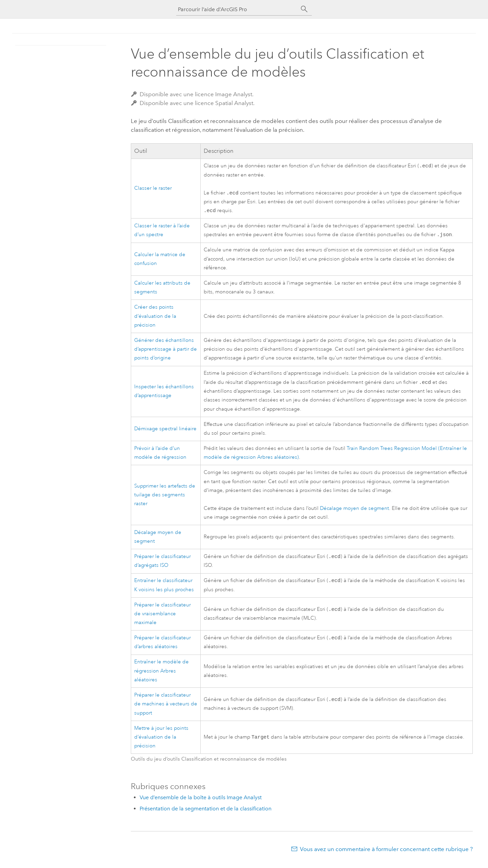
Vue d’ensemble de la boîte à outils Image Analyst (201, 803)
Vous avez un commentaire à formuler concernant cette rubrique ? (386, 854)
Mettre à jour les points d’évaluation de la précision (161, 743)
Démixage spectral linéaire (165, 432)
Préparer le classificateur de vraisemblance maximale (162, 619)
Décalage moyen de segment (354, 512)
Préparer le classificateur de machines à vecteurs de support (166, 709)
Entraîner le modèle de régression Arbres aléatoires (161, 676)
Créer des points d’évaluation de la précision (155, 319)
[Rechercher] (304, 9)
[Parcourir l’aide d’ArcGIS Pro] (237, 9)
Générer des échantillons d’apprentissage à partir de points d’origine (166, 352)
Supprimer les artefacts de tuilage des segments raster (165, 498)
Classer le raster (153, 189)
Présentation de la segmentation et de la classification (206, 814)
